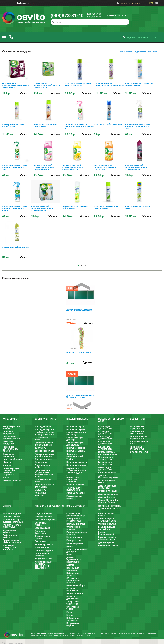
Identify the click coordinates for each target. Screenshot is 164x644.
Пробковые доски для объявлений (44, 444)
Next (82, 406)
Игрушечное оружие (73, 624)
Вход (123, 3)
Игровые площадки (108, 491)
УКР (157, 3)
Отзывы (25, 3)
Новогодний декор (12, 459)
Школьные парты (75, 426)
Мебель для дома (12, 514)
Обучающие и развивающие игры (76, 515)
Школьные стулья (76, 429)
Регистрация (134, 3)
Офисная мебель (12, 517)
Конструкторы (74, 540)
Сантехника (40, 541)
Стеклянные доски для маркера (44, 486)
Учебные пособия (75, 493)
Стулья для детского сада (105, 427)
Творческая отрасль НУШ (137, 448)
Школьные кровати (76, 465)
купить (25, 93)
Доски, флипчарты (46, 419)
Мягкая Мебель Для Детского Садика (108, 501)
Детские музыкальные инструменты (74, 560)
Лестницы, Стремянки (40, 532)
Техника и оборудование (49, 506)
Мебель (7, 506)
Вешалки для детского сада (105, 463)
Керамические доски (42, 439)
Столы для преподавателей (75, 455)
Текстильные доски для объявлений (45, 455)
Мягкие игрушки (75, 543)
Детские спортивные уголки (108, 477)
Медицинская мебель (10, 531)
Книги (6, 478)
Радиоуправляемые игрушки (77, 533)
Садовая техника (43, 514)
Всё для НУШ (137, 419)
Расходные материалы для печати (11, 449)
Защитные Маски (43, 559)
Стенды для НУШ (139, 452)
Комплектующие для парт (75, 439)
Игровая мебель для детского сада (108, 453)
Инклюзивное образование (137, 433)
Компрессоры (42, 547)
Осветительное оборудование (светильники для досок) (44, 474)
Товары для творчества (72, 603)
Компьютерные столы (106, 515)
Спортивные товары (41, 524)
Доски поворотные (44, 451)
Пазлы (70, 546)
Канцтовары (10, 419)
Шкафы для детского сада (105, 448)
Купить (89, 323)
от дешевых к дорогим (145, 51)
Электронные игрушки (73, 528)
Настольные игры (76, 524)
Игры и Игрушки (76, 506)
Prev (81, 286)
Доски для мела (43, 426)
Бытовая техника (43, 517)
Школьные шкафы (76, 451)
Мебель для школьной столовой (72, 480)
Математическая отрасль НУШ (138, 438)
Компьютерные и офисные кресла (107, 538)
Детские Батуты (106, 497)
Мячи (69, 612)
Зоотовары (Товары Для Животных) (9, 547)
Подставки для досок (42, 466)
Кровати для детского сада (105, 438)
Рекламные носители (40, 494)
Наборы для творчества (73, 619)
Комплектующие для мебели (107, 528)
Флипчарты (40, 448)
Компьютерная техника (42, 537)
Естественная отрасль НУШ (137, 427)
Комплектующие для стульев (75, 444)
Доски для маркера (44, 429)
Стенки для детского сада (105, 443)
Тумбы (70, 459)
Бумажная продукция (8, 443)
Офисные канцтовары (9, 433)
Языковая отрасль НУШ (140, 443)
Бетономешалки (43, 528)
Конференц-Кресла (108, 545)
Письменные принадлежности (11, 438)
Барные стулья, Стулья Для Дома (107, 520)
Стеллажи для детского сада (106, 458)
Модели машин (74, 537)
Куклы (70, 615)
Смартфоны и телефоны (42, 555)
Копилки (7, 465)
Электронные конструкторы (74, 520)
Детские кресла (106, 542)
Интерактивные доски (43, 481)
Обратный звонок (116, 16)
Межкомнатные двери (74, 497)
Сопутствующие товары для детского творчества (11, 471)
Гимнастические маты (107, 482)
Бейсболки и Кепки (12, 481)
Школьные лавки (75, 485)
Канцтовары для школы (11, 427)
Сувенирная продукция (9, 455)
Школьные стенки (76, 448)
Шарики (7, 462)
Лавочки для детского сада (105, 468)
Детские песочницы (108, 494)
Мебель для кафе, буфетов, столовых (13, 521)
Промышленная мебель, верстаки (12, 541)
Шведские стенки (107, 472)
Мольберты (40, 490)
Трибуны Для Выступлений (73, 489)
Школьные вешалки (77, 462)
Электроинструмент (45, 520)
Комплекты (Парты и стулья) (76, 434)
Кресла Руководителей (106, 533)
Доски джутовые (43, 459)
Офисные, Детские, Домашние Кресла (110, 507)
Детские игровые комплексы (107, 487)
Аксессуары (41, 462)
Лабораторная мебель (10, 536)
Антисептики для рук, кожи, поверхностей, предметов (43, 565)
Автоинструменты (44, 544)
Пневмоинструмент (44, 551)
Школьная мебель (77, 419)
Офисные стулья (107, 524)
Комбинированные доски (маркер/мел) (44, 434)
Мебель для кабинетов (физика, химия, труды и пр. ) (76, 471)
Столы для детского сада (105, 433)
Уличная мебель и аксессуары (12, 526)
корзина (131, 37)
